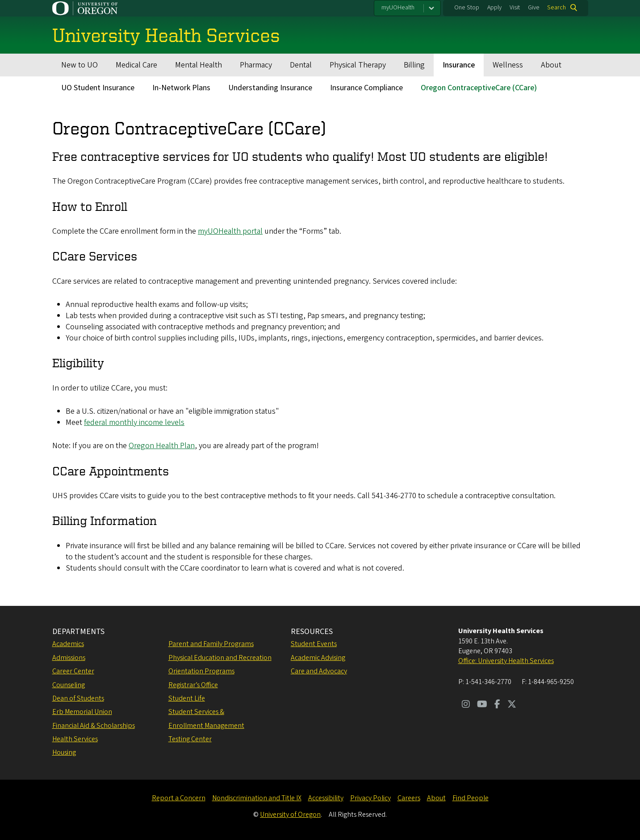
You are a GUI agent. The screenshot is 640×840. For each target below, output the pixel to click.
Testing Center (190, 739)
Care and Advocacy (319, 671)
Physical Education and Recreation (220, 658)
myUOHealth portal (230, 231)
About (551, 65)
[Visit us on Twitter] (512, 705)
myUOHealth (398, 8)
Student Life (187, 698)
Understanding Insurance (270, 88)
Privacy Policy (370, 798)
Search (556, 8)
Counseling (69, 685)
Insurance (459, 65)
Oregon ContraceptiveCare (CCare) (479, 88)
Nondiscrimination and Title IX (257, 798)
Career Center (73, 671)
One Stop (467, 8)
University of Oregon (290, 815)
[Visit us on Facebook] (497, 705)
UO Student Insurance (98, 88)
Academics (68, 644)
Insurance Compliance (366, 88)
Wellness (508, 65)
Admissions (69, 658)
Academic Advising (318, 658)
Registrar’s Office (193, 685)
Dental (301, 65)
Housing (64, 752)
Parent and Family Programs (211, 644)
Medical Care (136, 65)
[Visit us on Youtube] (482, 705)
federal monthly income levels (134, 422)
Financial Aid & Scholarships (94, 726)
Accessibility (326, 798)
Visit (515, 8)
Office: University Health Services (506, 661)
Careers (409, 798)
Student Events (314, 644)
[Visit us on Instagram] (466, 705)
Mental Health (199, 65)
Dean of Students (78, 698)
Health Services (75, 739)
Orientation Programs (201, 671)
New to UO (79, 65)
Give (534, 8)
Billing (414, 65)
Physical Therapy (358, 65)
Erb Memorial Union (82, 712)
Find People (471, 798)
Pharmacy (256, 65)
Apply (494, 8)
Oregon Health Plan (162, 446)
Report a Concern (179, 798)
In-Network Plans (181, 88)
